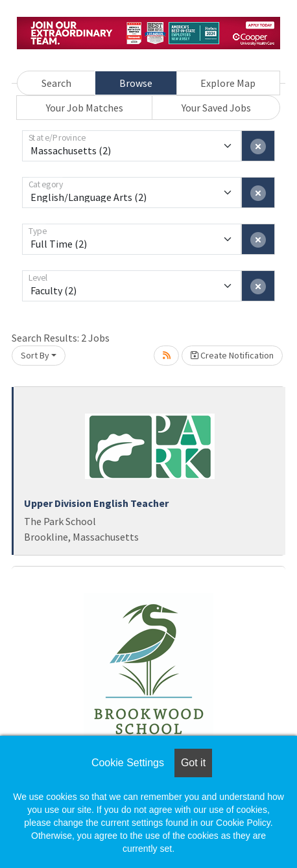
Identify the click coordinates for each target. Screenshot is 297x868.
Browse (136, 83)
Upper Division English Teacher (96, 503)
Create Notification (232, 355)
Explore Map (228, 83)
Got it (193, 763)
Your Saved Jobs (216, 108)
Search (56, 83)
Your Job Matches (85, 108)
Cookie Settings (128, 763)
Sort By (35, 355)
